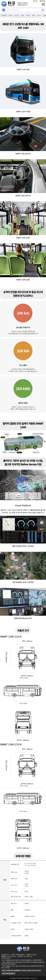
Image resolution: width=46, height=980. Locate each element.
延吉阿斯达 (17, 970)
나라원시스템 (10, 970)
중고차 (17, 15)
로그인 (35, 1)
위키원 (29, 970)
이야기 (39, 15)
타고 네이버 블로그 (9, 973)
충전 (33, 15)
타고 (33, 970)
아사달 (3, 970)
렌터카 (11, 15)
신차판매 (4, 15)
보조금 (28, 15)
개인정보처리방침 (6, 958)
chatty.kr (38, 970)
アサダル (24, 970)
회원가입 (42, 1)
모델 (22, 15)
